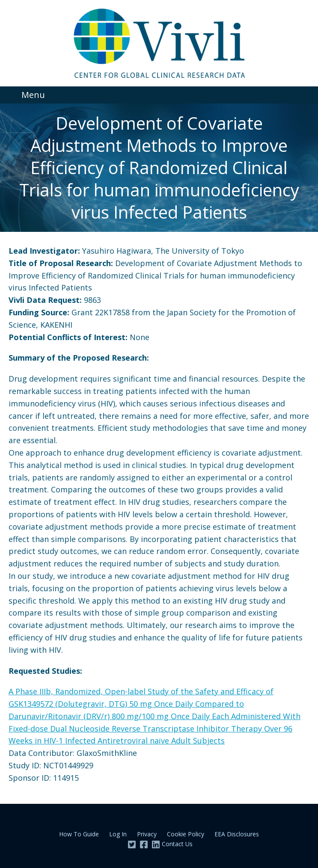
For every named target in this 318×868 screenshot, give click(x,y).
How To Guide (79, 834)
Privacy (147, 834)
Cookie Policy (186, 834)
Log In (118, 834)
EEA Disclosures (237, 834)
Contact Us (177, 844)
